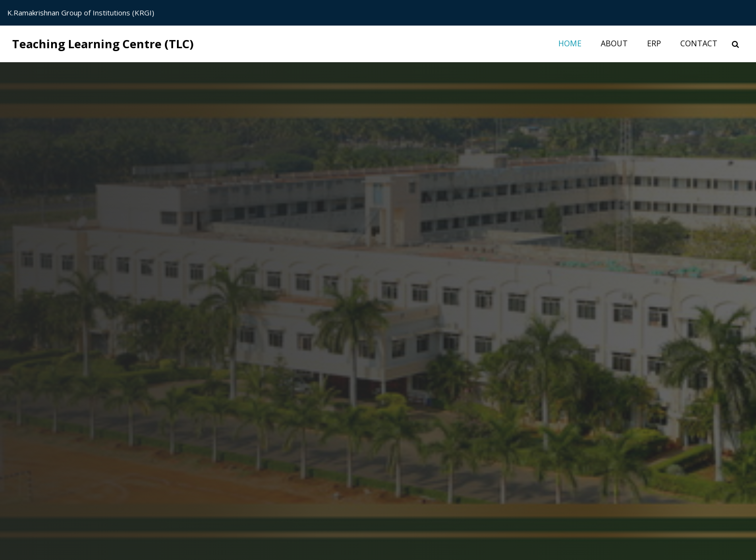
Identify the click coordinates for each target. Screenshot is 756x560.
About (614, 43)
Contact (699, 43)
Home (575, 43)
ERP (654, 43)
